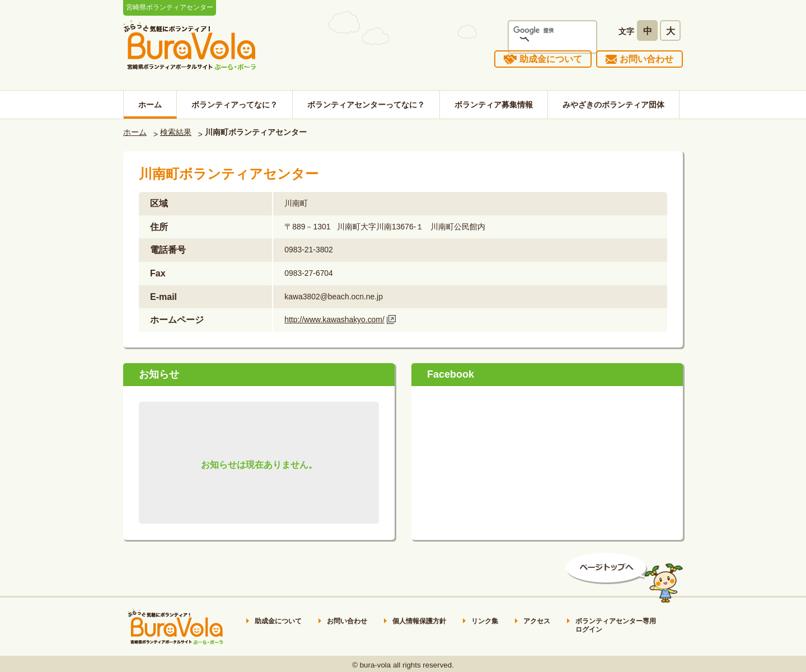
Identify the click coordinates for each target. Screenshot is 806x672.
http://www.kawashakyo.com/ (334, 319)
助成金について (551, 59)
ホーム (150, 105)
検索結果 (176, 132)
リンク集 (485, 621)
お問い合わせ (646, 59)
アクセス (537, 621)
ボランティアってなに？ (235, 105)
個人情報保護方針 (419, 621)
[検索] (538, 30)
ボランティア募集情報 (494, 105)
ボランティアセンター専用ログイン (616, 626)
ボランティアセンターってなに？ (366, 105)
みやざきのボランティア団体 (613, 105)
